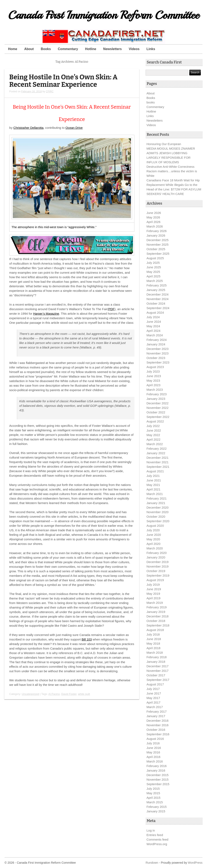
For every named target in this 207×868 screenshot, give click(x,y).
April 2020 (154, 544)
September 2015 (158, 784)
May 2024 (153, 326)
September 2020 (158, 521)
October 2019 (156, 571)
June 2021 (154, 480)
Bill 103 (87, 639)
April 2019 (154, 598)
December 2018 (158, 616)
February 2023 (157, 394)
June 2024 (154, 322)
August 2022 (155, 421)
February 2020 (157, 553)
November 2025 (158, 245)
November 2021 (158, 462)
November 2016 (158, 725)
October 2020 (156, 517)
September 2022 (158, 417)
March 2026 (155, 226)
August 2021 (155, 471)
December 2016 (158, 721)
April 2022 (154, 439)
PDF (112, 309)
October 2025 (156, 249)
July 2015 (153, 789)
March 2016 (155, 761)
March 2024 (155, 335)
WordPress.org (157, 844)
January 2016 (156, 770)
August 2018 (155, 630)
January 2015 (156, 811)
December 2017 (158, 666)
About (29, 49)
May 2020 (153, 539)
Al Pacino (54, 694)
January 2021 (156, 503)
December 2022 (158, 403)
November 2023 (158, 353)
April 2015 (154, 798)
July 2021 (153, 476)
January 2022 (156, 453)
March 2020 (155, 548)
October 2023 (156, 358)
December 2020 (158, 507)
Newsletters (113, 49)
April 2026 (154, 222)
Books (46, 49)
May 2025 (153, 272)
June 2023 (154, 376)
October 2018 (156, 621)
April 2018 (154, 648)
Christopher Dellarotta (28, 128)
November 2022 (158, 408)
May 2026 (153, 217)
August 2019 (155, 580)
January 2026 (156, 235)
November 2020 (158, 512)
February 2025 (157, 285)
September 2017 (158, 680)
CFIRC (50, 91)
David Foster (69, 694)
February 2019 (157, 607)
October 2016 (156, 730)
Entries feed (155, 835)
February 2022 (157, 449)
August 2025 (155, 258)
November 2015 (158, 779)
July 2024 (153, 317)
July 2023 (153, 371)
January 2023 (156, 399)
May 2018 (153, 643)
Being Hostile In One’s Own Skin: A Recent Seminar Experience (63, 81)
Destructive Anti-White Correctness (171, 167)
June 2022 (154, 430)
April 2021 (154, 489)
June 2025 (154, 267)
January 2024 (156, 344)
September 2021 (158, 467)
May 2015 (153, 793)
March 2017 (155, 707)
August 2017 (155, 684)
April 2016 (154, 757)
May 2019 (153, 594)
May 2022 (153, 435)
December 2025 (158, 240)
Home (13, 49)
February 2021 (157, 498)
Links (151, 49)
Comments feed (158, 839)
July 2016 (153, 743)
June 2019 (154, 589)
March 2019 (155, 603)
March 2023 (155, 390)
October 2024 (156, 303)
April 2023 (154, 385)
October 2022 (156, 412)
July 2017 (153, 689)
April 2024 (154, 331)
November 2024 (158, 299)
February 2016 (157, 766)
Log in (151, 830)
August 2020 (155, 526)
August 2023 (155, 367)
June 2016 (154, 748)
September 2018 (158, 625)
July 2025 (153, 263)
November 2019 (158, 566)
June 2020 (154, 535)
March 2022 (155, 444)
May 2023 (153, 381)
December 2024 (158, 294)
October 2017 (156, 675)
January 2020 (156, 557)
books (151, 102)
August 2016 (155, 739)
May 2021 (153, 485)
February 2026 (157, 231)
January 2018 (156, 662)
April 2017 (154, 702)
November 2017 (158, 671)
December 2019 (158, 562)
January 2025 (156, 290)
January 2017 (156, 716)
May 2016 (153, 752)
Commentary (68, 49)
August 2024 (155, 313)
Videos (134, 49)
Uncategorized (30, 694)
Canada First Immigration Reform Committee (103, 15)
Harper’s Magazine (46, 314)
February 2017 (157, 711)
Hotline (91, 49)
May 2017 (153, 698)
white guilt (84, 694)
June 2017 (154, 693)
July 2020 (153, 530)
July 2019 (153, 585)
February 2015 (157, 807)
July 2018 (153, 634)
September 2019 (158, 575)
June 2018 (154, 639)
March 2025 (155, 281)
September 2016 (158, 734)
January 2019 (156, 612)
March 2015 (155, 802)
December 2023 (158, 349)
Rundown (152, 863)
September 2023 (158, 362)
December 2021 (158, 458)
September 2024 (158, 308)
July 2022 (153, 426)
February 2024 (157, 340)
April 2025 (154, 276)
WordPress (195, 863)
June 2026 (154, 213)
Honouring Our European (164, 144)
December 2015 (158, 775)
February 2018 (157, 657)
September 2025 (158, 254)
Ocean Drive (74, 128)
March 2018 (155, 653)
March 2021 (155, 494)
